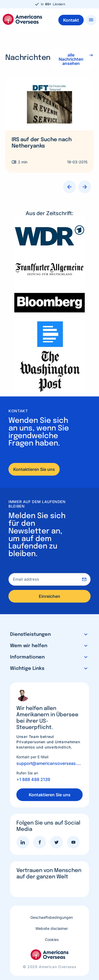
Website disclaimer (52, 928)
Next (85, 187)
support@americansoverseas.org (49, 763)
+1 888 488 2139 (33, 779)
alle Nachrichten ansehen (71, 59)
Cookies (52, 939)
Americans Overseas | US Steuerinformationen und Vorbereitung (22, 19)
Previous (69, 187)
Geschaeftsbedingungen (52, 917)
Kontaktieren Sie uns (34, 469)
